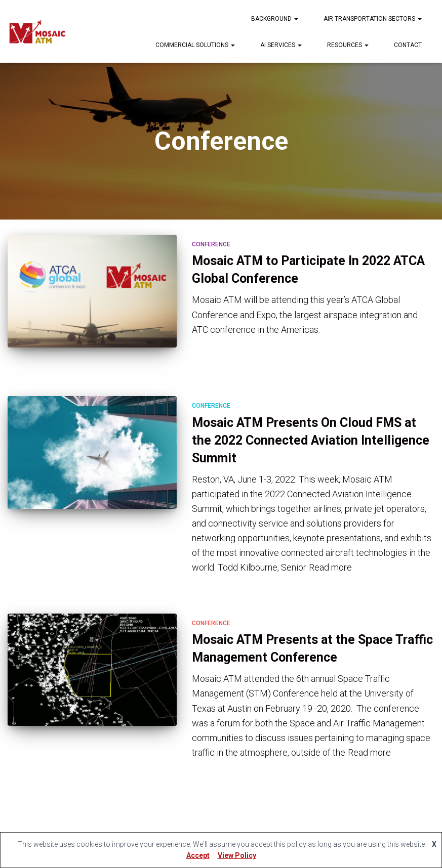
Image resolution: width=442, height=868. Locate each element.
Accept (198, 855)
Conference (211, 244)
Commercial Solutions (195, 45)
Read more (330, 567)
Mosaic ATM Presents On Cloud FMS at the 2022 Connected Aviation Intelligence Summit (311, 440)
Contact (408, 45)
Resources (348, 45)
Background (275, 19)
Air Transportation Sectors (373, 19)
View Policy (237, 855)
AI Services (281, 45)
